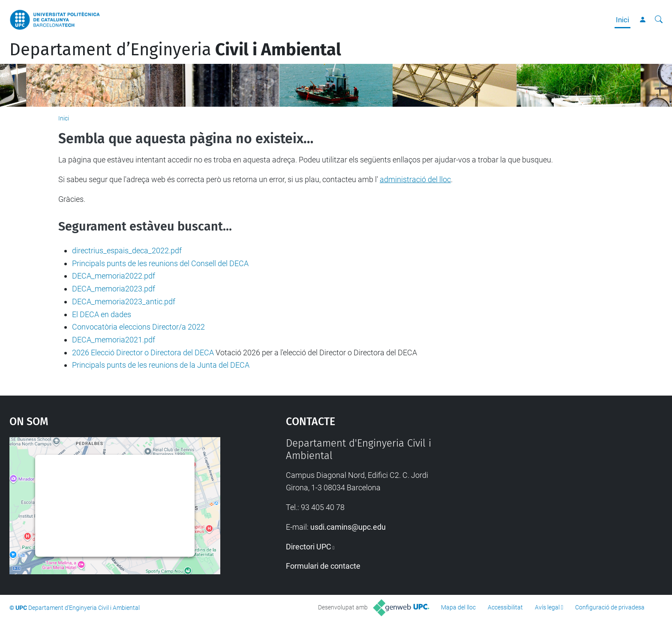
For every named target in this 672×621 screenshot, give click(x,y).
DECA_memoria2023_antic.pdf (124, 301)
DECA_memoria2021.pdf (114, 340)
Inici (622, 20)
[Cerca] (659, 20)
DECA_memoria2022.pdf (114, 276)
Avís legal (547, 607)
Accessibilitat (505, 607)
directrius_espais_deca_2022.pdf (127, 250)
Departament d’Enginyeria (175, 50)
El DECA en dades (102, 314)
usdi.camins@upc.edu (348, 527)
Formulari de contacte (323, 566)
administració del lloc (415, 179)
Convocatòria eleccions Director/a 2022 (138, 327)
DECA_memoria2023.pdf (114, 289)
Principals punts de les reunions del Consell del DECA (160, 263)
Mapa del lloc (458, 607)
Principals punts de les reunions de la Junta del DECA (161, 365)
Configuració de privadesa (610, 607)
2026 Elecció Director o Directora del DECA (143, 352)
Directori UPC (309, 547)
